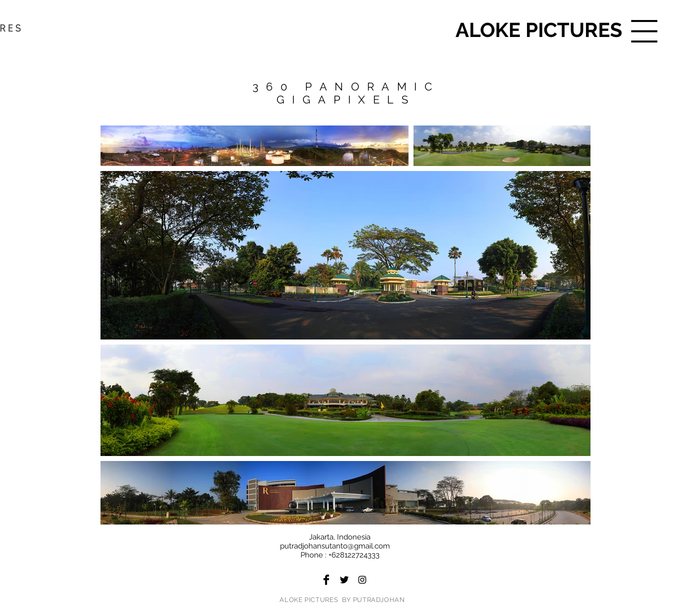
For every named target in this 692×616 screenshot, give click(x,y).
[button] (644, 31)
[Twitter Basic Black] (344, 580)
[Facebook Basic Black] (326, 580)
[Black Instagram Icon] (362, 580)
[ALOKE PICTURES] (539, 30)
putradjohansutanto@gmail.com (335, 546)
